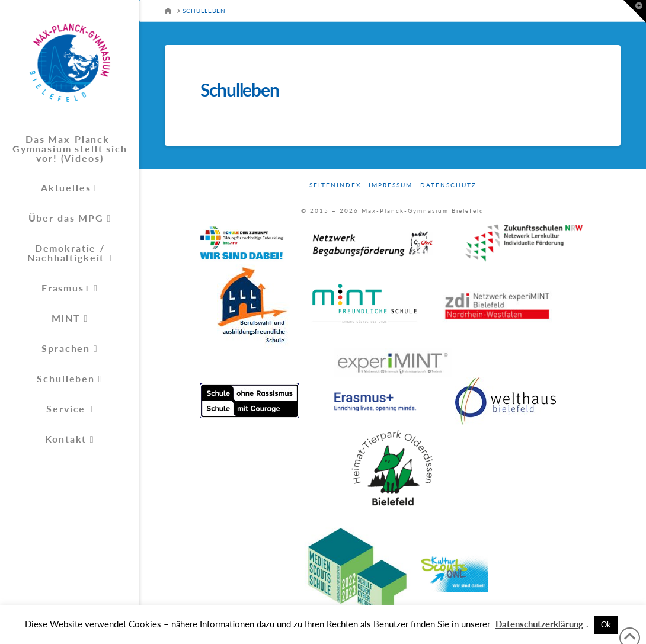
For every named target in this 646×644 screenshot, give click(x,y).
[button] (635, 11)
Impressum (391, 185)
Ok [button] (606, 624)
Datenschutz (448, 185)
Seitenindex (335, 185)
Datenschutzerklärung (539, 624)
